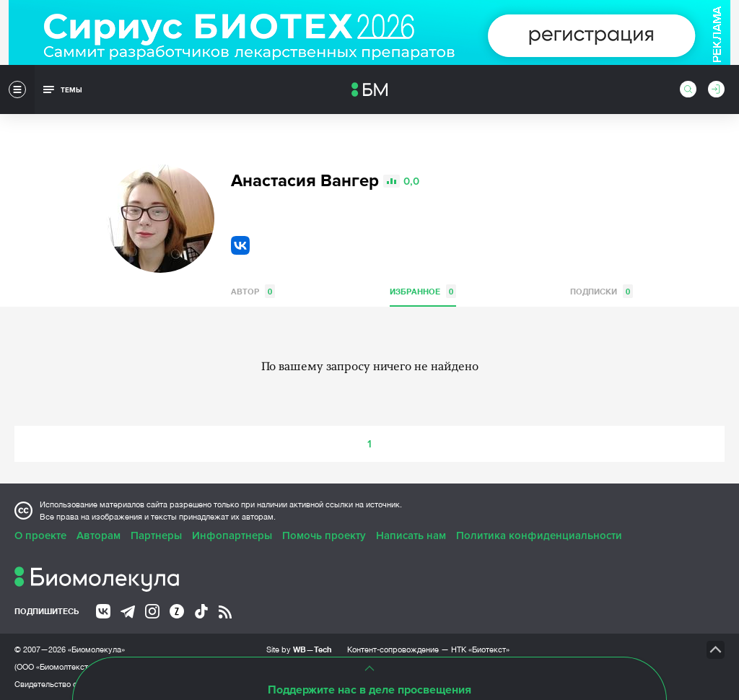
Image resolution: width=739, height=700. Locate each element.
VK (240, 245)
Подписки (602, 291)
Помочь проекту (324, 535)
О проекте (40, 535)
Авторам (99, 535)
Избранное (423, 291)
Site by (299, 649)
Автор (253, 291)
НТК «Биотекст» (480, 649)
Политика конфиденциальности (539, 535)
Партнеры (156, 535)
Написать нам (411, 535)
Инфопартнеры (232, 535)
